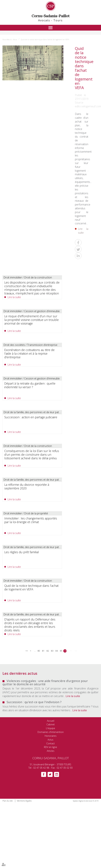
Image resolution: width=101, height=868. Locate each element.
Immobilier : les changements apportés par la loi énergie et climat (31, 520)
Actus (15, 40)
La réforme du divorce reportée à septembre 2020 (27, 486)
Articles (51, 751)
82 (48, 651)
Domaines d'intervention (51, 732)
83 (52, 651)
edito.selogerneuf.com (88, 106)
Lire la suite (83, 231)
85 (61, 651)
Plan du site (8, 801)
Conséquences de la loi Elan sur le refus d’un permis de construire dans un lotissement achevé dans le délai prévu (32, 455)
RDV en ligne (50, 747)
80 (39, 651)
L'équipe (50, 728)
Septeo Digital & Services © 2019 (86, 801)
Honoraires (51, 736)
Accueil (51, 721)
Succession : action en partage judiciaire (31, 417)
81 (43, 651)
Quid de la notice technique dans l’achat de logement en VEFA (45, 40)
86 (66, 651)
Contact (50, 743)
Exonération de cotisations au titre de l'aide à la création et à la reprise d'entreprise (29, 353)
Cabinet (51, 724)
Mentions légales (24, 801)
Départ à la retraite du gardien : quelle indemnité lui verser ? (30, 385)
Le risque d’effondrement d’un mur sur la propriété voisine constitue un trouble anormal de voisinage (31, 320)
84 (57, 651)
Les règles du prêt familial (22, 552)
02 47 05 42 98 (41, 768)
